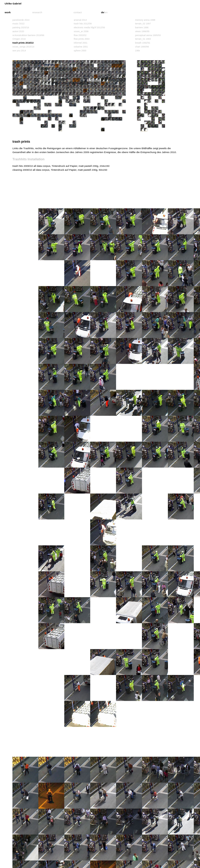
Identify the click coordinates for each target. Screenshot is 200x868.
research (37, 12)
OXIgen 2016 (19, 39)
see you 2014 (19, 51)
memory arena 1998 (145, 20)
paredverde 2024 (21, 20)
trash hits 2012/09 (83, 24)
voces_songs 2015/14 (23, 47)
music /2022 (19, 24)
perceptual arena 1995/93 (148, 35)
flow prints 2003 (82, 39)
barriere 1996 (142, 27)
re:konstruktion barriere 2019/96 (28, 35)
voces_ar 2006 (81, 31)
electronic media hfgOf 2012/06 (89, 27)
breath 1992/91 (143, 43)
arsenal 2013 (80, 20)
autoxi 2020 (18, 31)
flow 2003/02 (80, 35)
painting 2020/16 (21, 27)
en (106, 12)
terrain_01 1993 (143, 39)
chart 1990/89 (142, 47)
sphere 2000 (80, 51)
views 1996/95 (142, 31)
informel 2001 (81, 43)
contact (78, 12)
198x (138, 51)
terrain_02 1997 (143, 24)
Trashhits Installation (28, 159)
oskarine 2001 (81, 47)
